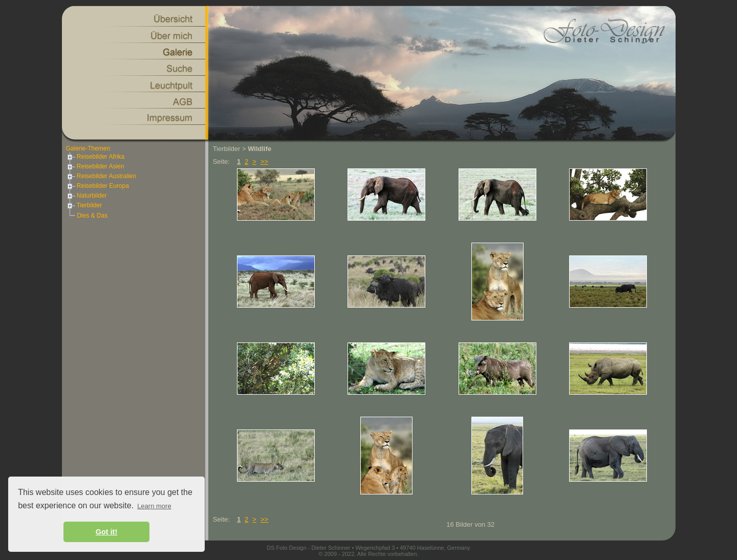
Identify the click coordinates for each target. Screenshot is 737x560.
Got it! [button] (106, 532)
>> (264, 161)
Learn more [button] (154, 506)
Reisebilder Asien (95, 166)
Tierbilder (84, 205)
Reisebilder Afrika (95, 157)
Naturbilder (86, 196)
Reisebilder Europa (97, 186)
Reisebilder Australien (101, 176)
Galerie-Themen (88, 148)
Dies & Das (92, 216)
